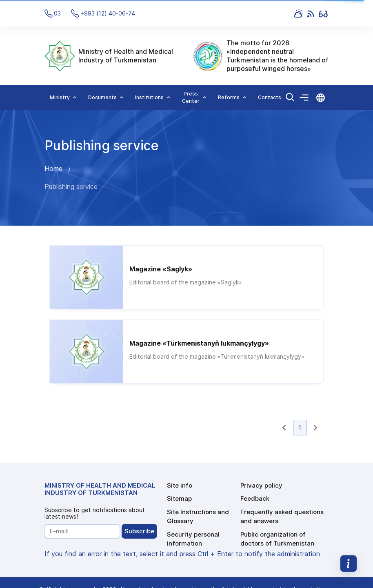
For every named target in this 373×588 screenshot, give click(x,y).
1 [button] (300, 428)
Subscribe (139, 531)
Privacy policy (261, 485)
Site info (180, 485)
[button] (284, 428)
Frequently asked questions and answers (282, 517)
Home (53, 169)
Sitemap (179, 498)
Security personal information (193, 539)
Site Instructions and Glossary (198, 517)
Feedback (255, 498)
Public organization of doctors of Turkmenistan (277, 539)
